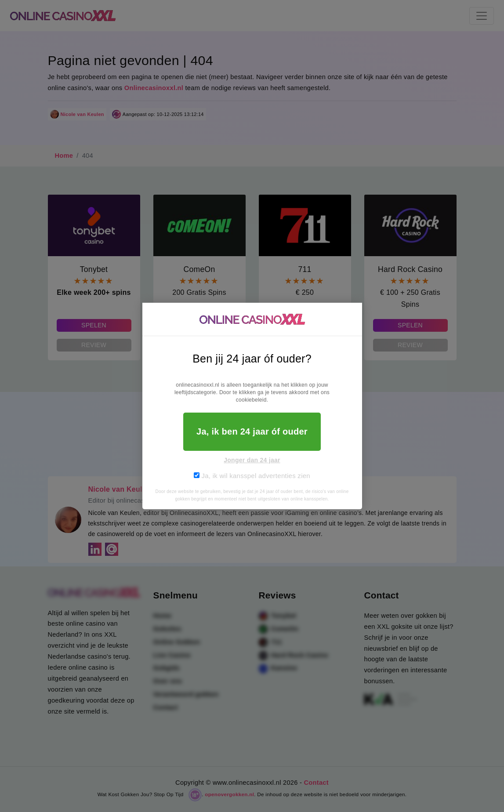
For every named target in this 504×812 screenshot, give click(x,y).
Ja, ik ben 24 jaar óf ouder (252, 431)
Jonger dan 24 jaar (252, 460)
